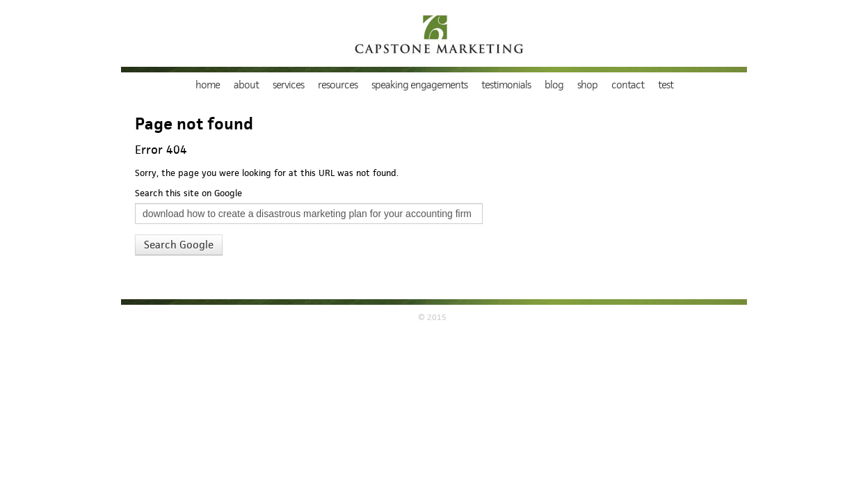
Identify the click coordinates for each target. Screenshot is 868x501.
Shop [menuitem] (587, 85)
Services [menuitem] (288, 85)
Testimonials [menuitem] (506, 85)
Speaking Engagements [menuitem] (419, 85)
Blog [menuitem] (554, 85)
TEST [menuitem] (666, 85)
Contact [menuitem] (628, 85)
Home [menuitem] (208, 85)
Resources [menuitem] (338, 85)
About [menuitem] (246, 85)
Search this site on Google (188, 193)
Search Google (179, 245)
